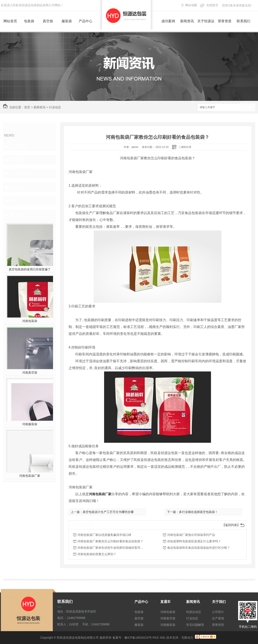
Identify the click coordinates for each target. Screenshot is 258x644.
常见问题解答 (21, 173)
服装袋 (67, 21)
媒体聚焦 (17, 187)
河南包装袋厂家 (30, 476)
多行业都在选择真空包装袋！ (198, 512)
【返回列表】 (231, 525)
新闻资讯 (187, 21)
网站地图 (191, 5)
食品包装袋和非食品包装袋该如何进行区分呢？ (199, 548)
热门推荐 (17, 215)
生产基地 (218, 618)
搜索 (248, 108)
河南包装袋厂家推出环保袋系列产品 (191, 535)
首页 (27, 107)
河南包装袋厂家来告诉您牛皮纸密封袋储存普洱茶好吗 (112, 548)
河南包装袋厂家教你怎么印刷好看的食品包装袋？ (110, 541)
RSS (156, 638)
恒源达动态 (19, 146)
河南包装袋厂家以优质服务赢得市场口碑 (104, 535)
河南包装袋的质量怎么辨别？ (97, 554)
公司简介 (218, 612)
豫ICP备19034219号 (138, 638)
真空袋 (48, 21)
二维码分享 (185, 147)
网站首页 (10, 21)
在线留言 (212, 5)
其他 (13, 201)
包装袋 (29, 21)
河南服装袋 (30, 424)
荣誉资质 (225, 21)
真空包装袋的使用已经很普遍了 (30, 269)
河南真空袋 (30, 373)
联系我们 (243, 21)
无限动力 (187, 638)
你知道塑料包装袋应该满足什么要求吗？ (194, 541)
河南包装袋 (30, 321)
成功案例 (168, 21)
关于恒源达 (206, 21)
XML (162, 638)
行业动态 (55, 107)
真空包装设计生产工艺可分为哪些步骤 (108, 512)
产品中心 (86, 21)
